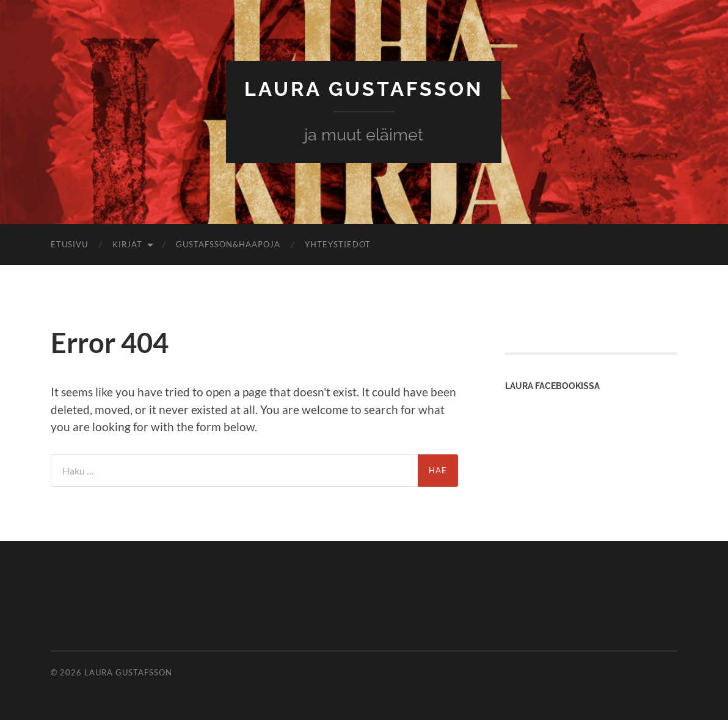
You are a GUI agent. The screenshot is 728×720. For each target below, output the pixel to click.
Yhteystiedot (338, 244)
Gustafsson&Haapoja (228, 244)
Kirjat (127, 244)
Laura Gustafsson (364, 89)
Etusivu (69, 244)
